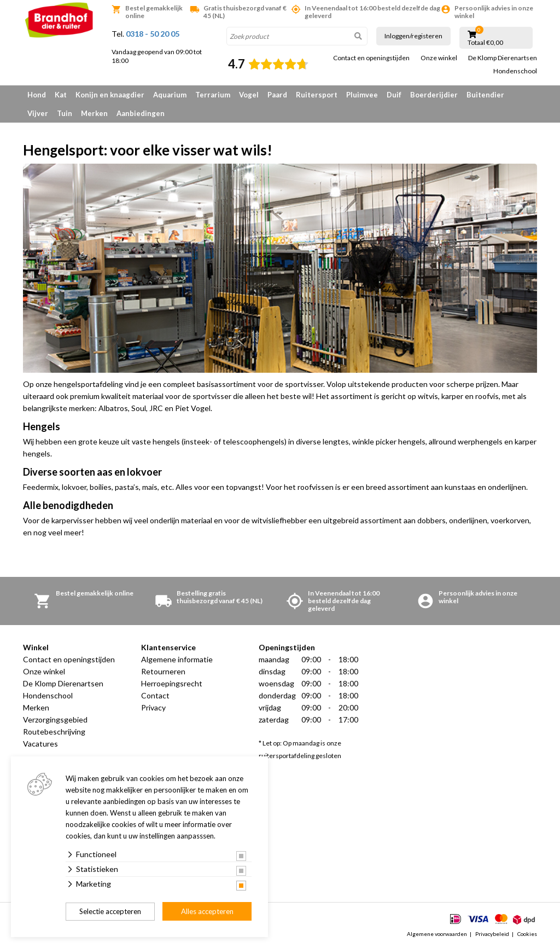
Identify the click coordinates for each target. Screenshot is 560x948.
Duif (394, 95)
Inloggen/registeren (413, 36)
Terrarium (213, 95)
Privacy (153, 707)
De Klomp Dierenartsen (503, 58)
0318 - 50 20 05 (153, 34)
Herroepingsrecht (172, 683)
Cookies (527, 934)
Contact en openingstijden (371, 58)
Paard (277, 95)
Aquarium (170, 95)
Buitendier (485, 95)
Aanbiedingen (141, 113)
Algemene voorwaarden (437, 934)
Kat (61, 95)
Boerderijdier (434, 95)
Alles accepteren (207, 911)
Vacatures (40, 744)
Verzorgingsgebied (55, 719)
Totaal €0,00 (485, 43)
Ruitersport (317, 95)
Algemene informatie (177, 659)
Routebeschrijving (54, 732)
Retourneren (163, 671)
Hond (37, 95)
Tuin (65, 113)
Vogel (249, 95)
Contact (155, 695)
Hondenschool (515, 71)
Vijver (38, 113)
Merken (94, 113)
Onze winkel (439, 58)
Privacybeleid (492, 934)
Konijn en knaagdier (110, 95)
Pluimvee (362, 95)
